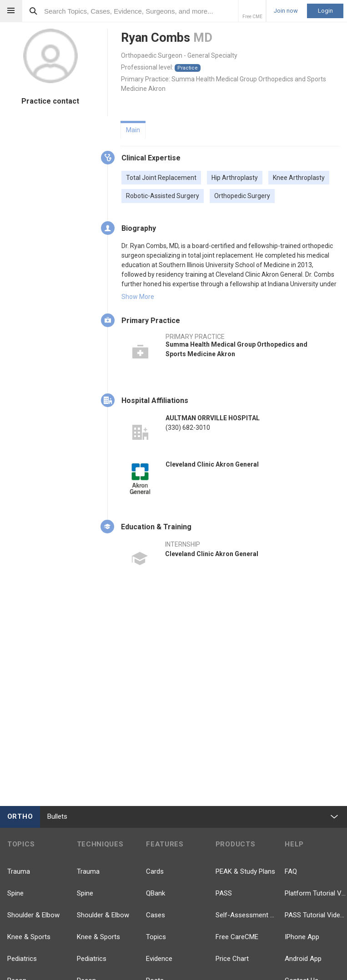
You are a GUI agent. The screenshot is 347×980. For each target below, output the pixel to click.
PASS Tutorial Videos (316, 915)
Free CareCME (237, 937)
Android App (303, 959)
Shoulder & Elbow (33, 915)
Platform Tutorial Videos (316, 893)
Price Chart (232, 959)
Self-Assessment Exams (247, 915)
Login (325, 11)
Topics (156, 937)
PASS (224, 893)
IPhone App (302, 937)
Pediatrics (22, 959)
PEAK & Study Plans (245, 871)
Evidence (159, 959)
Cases (156, 915)
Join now (286, 11)
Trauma (19, 871)
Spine (15, 893)
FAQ (291, 871)
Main (133, 130)
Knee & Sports (29, 937)
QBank (156, 893)
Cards (155, 871)
